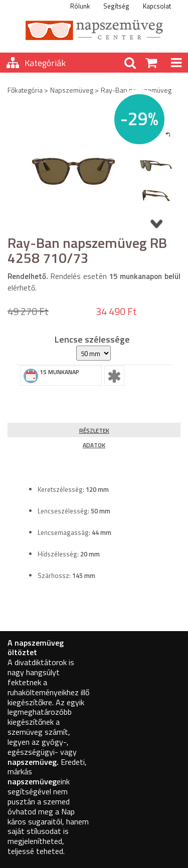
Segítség (116, 6)
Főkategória (25, 90)
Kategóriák (45, 63)
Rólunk (80, 6)
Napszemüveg (72, 90)
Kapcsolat (157, 6)
